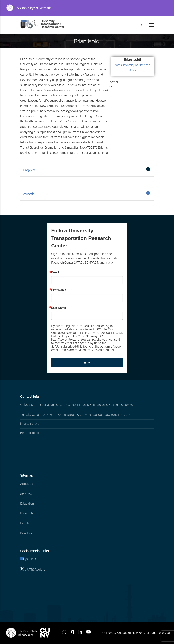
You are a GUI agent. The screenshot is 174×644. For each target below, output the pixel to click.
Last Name (59, 308)
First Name (59, 290)
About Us (27, 484)
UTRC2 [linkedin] (32, 559)
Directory (26, 533)
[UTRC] (22, 633)
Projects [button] (29, 170)
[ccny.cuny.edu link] (87, 8)
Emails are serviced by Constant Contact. (87, 350)
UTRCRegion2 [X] (36, 570)
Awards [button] (29, 194)
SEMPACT (27, 494)
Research (27, 513)
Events (25, 523)
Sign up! (87, 362)
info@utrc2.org (30, 424)
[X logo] (22, 570)
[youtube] (89, 633)
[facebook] (73, 633)
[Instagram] (64, 633)
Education (27, 504)
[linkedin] (22, 559)
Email (55, 272)
